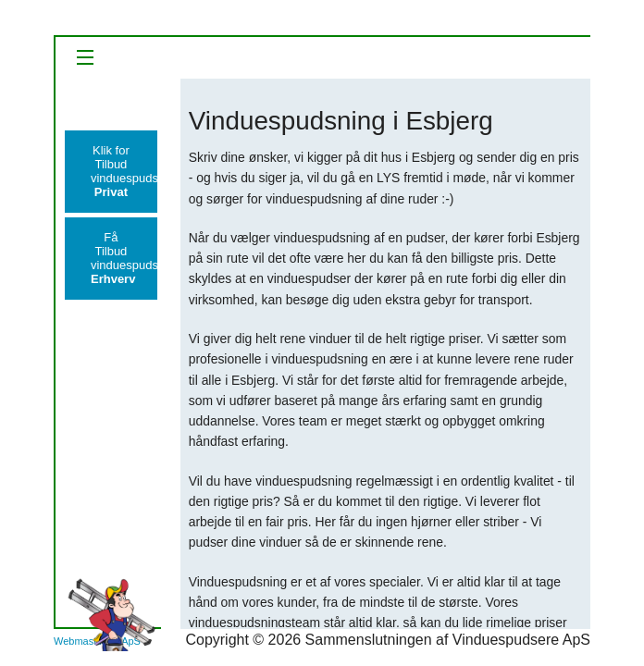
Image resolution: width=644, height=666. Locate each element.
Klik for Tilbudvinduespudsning (124, 171)
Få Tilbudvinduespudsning (124, 258)
